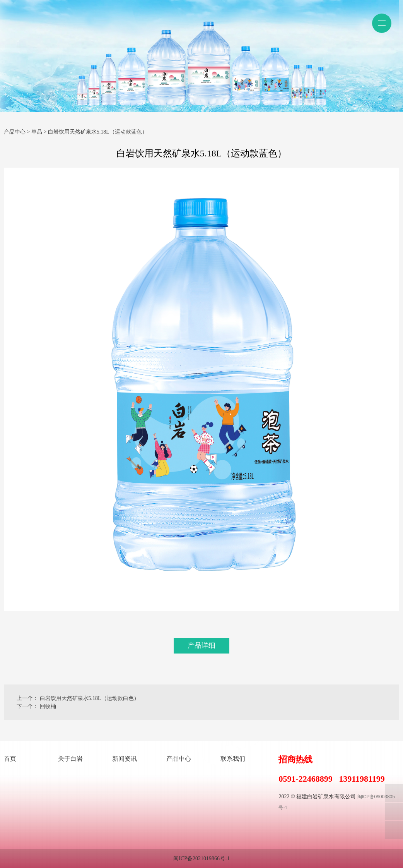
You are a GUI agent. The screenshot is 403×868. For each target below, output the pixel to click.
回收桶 (48, 706)
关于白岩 (70, 759)
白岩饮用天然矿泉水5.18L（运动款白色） (90, 698)
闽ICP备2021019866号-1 (201, 859)
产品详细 (201, 645)
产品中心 (15, 132)
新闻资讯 (125, 759)
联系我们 (233, 759)
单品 (37, 132)
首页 (10, 759)
